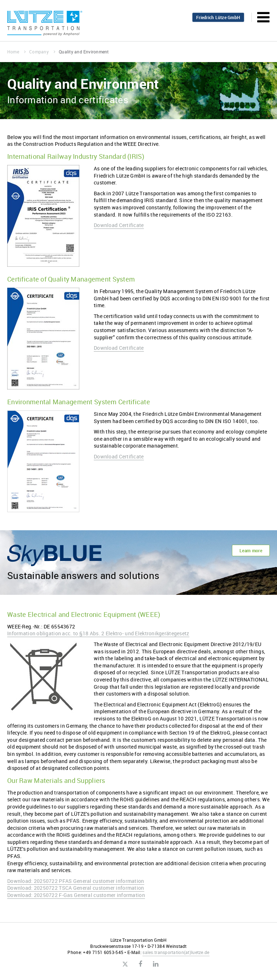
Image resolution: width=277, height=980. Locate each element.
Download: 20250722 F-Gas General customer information (76, 895)
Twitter (125, 964)
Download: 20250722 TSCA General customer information (76, 888)
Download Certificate (119, 225)
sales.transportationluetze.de (176, 952)
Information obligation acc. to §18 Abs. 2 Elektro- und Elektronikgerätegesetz (98, 633)
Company (42, 52)
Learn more (251, 550)
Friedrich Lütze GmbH (218, 17)
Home (16, 52)
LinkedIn (156, 964)
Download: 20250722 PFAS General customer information (76, 881)
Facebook (140, 964)
